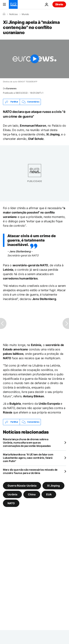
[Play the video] (34, 59)
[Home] (4, 14)
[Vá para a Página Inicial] (13, 4)
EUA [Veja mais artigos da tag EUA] (49, 494)
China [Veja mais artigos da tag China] (32, 494)
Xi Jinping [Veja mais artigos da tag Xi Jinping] (53, 485)
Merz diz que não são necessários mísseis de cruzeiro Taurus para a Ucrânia (30, 471)
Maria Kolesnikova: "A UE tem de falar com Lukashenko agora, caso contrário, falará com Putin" (28, 458)
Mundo (25, 14)
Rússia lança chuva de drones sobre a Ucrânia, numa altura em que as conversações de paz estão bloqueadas (27, 442)
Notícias (13, 14)
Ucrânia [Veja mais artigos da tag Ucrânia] (12, 494)
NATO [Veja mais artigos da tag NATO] (11, 503)
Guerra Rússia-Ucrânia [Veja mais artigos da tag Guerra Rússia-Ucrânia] (22, 485)
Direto (59, 4)
